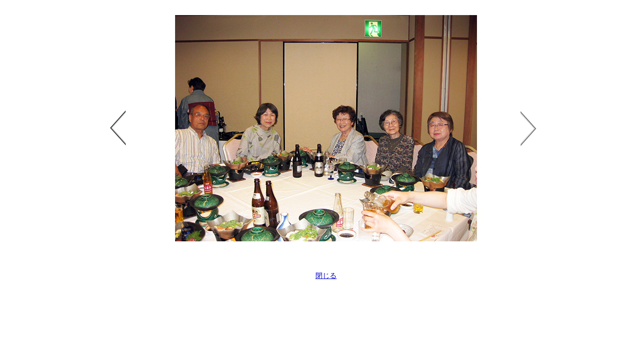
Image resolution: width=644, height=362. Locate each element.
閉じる (326, 276)
